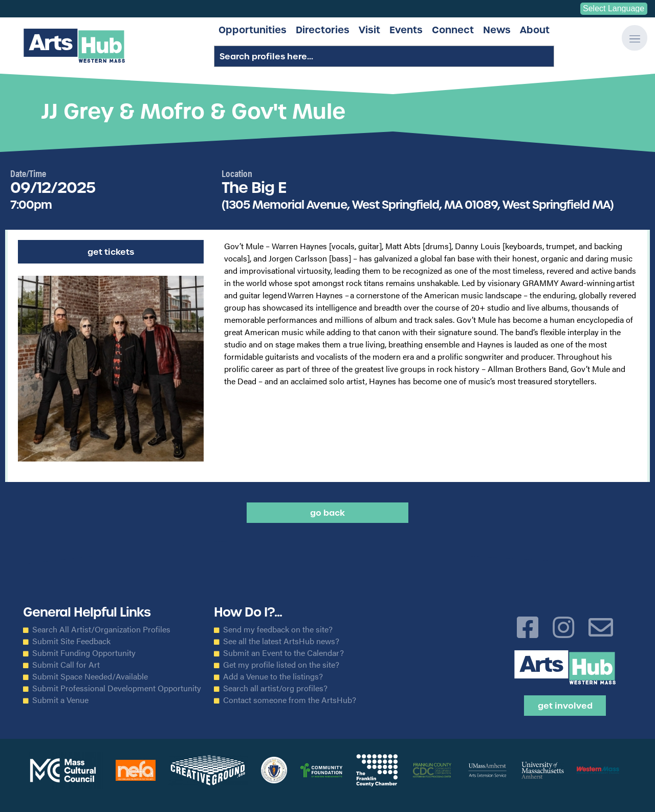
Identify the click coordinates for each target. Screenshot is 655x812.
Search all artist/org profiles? (275, 688)
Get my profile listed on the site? (281, 665)
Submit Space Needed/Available (90, 676)
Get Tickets (111, 252)
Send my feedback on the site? (278, 629)
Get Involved (565, 706)
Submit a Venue (60, 700)
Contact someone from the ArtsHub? (290, 700)
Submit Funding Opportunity (84, 653)
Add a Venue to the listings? (273, 676)
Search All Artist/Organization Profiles (101, 629)
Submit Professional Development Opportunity (117, 688)
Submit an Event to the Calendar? (283, 653)
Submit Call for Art (66, 665)
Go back (327, 513)
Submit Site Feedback (71, 641)
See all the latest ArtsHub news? (281, 641)
